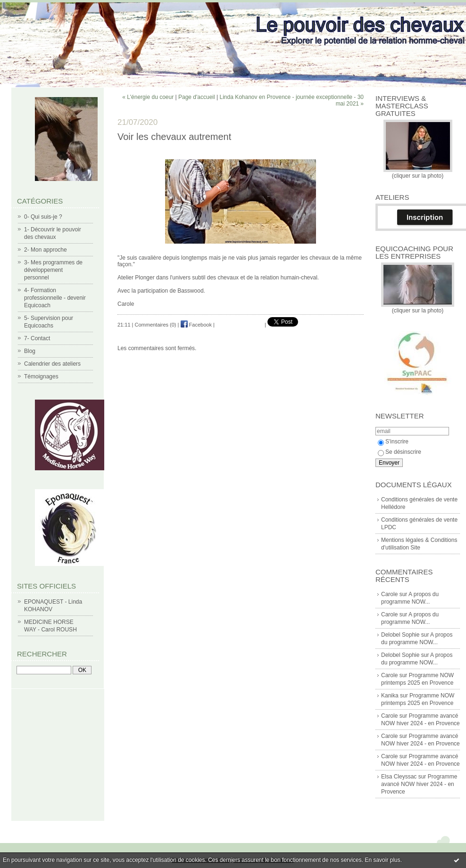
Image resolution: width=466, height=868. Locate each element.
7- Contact (37, 338)
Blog (30, 351)
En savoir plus (382, 860)
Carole (389, 594)
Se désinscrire (399, 452)
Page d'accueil (197, 97)
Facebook (196, 325)
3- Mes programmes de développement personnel (53, 270)
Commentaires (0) (156, 325)
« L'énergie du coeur (148, 97)
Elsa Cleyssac (399, 777)
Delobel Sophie (400, 635)
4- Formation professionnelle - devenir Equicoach (55, 298)
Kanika (390, 696)
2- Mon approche (46, 250)
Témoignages (41, 377)
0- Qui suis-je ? (43, 217)
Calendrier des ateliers (52, 364)
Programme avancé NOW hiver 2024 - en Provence (419, 784)
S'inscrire (393, 442)
